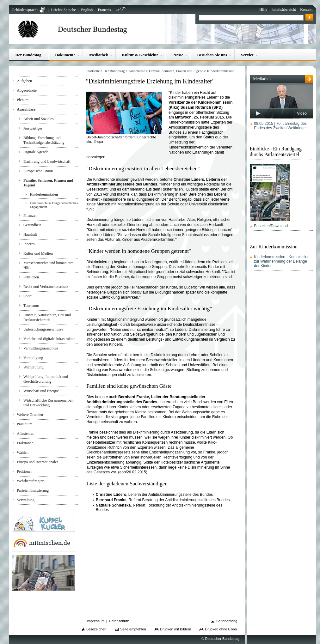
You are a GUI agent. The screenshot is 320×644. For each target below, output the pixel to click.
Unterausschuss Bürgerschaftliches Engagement (54, 205)
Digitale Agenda (36, 152)
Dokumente (65, 55)
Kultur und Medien (38, 253)
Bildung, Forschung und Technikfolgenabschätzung (44, 140)
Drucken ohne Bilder (221, 629)
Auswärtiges (33, 128)
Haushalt (30, 234)
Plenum (23, 100)
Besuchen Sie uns (212, 55)
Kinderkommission (44, 194)
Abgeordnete (27, 90)
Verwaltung (26, 500)
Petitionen (31, 277)
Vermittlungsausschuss (41, 348)
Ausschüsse (26, 109)
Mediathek (99, 55)
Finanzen (30, 216)
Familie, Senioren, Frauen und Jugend (48, 183)
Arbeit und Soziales (39, 119)
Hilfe (263, 9)
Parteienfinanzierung (33, 490)
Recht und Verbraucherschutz (46, 287)
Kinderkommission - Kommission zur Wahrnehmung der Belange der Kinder (282, 261)
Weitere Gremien (30, 415)
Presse (178, 55)
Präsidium (25, 424)
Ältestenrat (25, 434)
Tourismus (31, 306)
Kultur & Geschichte (140, 55)
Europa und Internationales (37, 462)
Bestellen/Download (271, 226)
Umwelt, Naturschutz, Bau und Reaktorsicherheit (47, 317)
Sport (28, 296)
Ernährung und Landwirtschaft (47, 161)
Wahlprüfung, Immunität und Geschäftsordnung (46, 379)
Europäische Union (38, 171)
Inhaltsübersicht (284, 9)
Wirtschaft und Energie (41, 391)
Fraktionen (25, 443)
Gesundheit (32, 225)
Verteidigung (33, 358)
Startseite (93, 71)
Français (105, 10)
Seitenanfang (227, 621)
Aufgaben (24, 81)
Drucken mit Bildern (176, 629)
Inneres (29, 244)
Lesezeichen (96, 629)
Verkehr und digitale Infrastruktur (49, 339)
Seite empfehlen (133, 629)
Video (302, 113)
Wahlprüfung (34, 367)
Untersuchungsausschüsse (43, 329)
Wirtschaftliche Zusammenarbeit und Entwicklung (49, 403)
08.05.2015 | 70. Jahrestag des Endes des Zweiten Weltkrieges (281, 126)
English (87, 10)
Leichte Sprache (64, 10)
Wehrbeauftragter (30, 481)
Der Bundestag (28, 55)
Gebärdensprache (25, 10)
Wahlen (23, 453)
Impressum (95, 621)
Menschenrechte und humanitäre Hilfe (48, 265)
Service (247, 55)
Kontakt (306, 9)
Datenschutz (119, 621)
